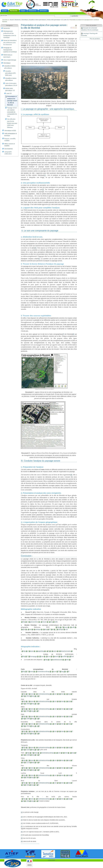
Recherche (14, 11)
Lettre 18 (66, 20)
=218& (28, 755)
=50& (28, 711)
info (67, 660)
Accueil (4, 11)
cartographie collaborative (8, 153)
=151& (28, 726)
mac (42, 656)
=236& (28, 719)
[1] (73, 43)
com (49, 656)
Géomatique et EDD (10, 130)
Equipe (23, 11)
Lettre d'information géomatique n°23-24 (11, 84)
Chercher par (54, 15)
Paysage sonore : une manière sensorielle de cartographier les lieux (12, 112)
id (53, 629)
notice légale (51, 860)
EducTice (12, 4)
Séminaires (43, 11)
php (46, 629)
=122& (28, 750)
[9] (71, 475)
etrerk (56, 656)
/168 (56, 622)
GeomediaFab (8, 149)
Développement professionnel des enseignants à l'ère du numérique (10, 34)
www (66, 627)
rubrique (38, 629)
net (30, 629)
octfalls (65, 656)
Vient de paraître (91, 25)
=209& (28, 770)
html (72, 656)
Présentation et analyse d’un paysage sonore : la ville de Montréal (12, 101)
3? (50, 629)
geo (24, 629)
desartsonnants (66, 651)
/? (59, 672)
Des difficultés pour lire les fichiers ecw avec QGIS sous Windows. (12, 123)
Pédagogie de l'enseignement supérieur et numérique (10, 50)
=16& (28, 785)
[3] (43, 190)
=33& (28, 801)
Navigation (9, 25)
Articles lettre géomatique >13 (55, 20)
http (24, 622)
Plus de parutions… (95, 39)
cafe (73, 627)
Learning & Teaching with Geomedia (89, 34)
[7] (63, 334)
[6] (39, 259)
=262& (28, 734)
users (55, 651)
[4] (27, 192)
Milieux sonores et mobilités (10, 145)
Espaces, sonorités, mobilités (10, 140)
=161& (28, 696)
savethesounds (57, 660)
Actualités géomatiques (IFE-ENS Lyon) (11, 73)
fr (49, 651)
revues (44, 622)
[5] (36, 248)
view (62, 694)
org (52, 622)
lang (63, 672)
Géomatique (25, 20)
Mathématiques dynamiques (8, 56)
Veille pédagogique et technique (11, 134)
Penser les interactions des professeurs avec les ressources (10, 43)
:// (28, 622)
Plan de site (4, 16)
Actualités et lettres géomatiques (37, 20)
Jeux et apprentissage (10, 60)
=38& (28, 777)
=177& (28, 762)
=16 (66, 629)
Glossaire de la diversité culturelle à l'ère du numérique (89, 29)
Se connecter (72, 13)
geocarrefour (34, 622)
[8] (73, 334)
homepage (33, 656)
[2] (45, 175)
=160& (28, 704)
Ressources (32, 11)
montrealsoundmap (43, 672)
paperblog (41, 651)
